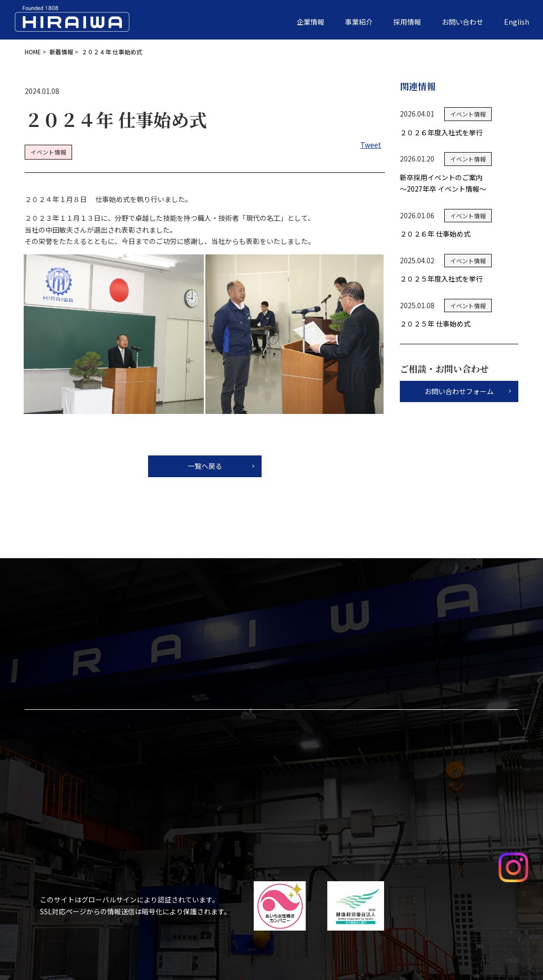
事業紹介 (359, 22)
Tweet (371, 145)
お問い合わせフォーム (459, 391)
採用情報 (407, 22)
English (517, 22)
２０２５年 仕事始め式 (435, 324)
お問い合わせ (463, 22)
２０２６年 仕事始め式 (435, 234)
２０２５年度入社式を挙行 (441, 279)
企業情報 (310, 22)
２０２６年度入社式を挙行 (441, 132)
